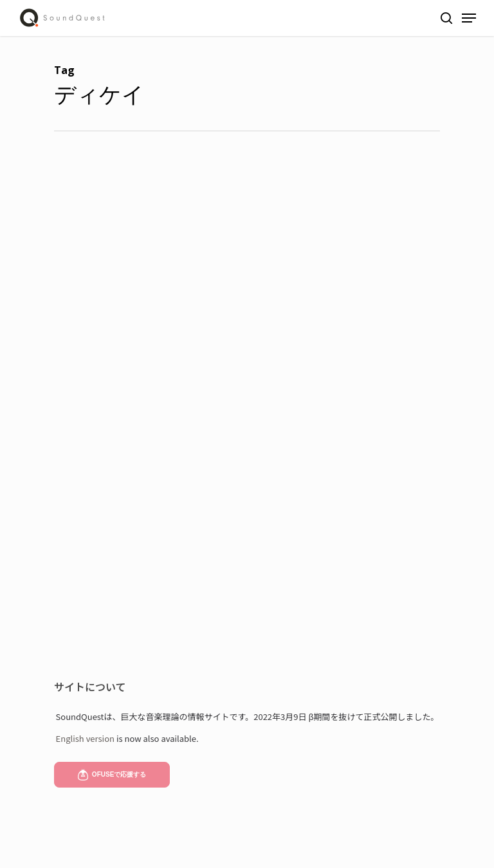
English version (85, 738)
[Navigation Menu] (469, 18)
